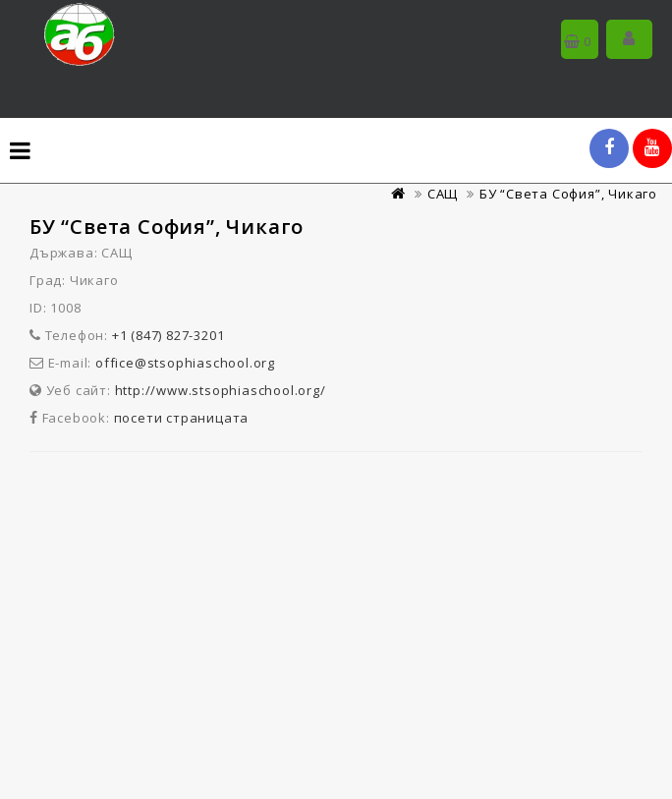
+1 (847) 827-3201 (168, 335)
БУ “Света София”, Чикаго (568, 194)
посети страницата (182, 418)
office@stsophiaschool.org (185, 363)
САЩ (443, 194)
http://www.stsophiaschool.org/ (221, 390)
